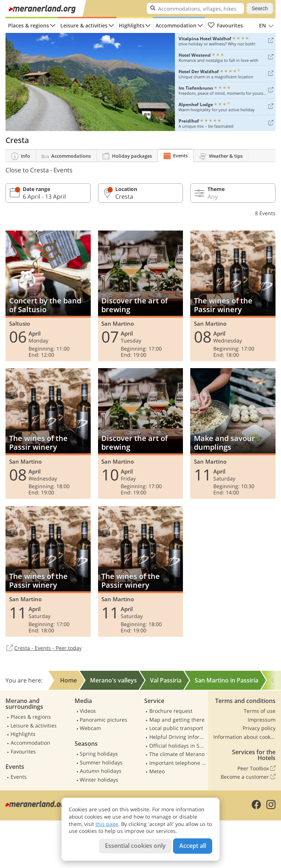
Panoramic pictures (104, 720)
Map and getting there (177, 720)
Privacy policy (259, 728)
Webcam (90, 728)
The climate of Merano (177, 754)
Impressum (262, 720)
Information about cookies (244, 737)
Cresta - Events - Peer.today (44, 648)
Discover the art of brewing (141, 296)
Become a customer (248, 777)
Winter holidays (99, 780)
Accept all (193, 846)
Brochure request (171, 711)
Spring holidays (99, 754)
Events (19, 777)
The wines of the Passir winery (233, 296)
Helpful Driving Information (178, 737)
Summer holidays (101, 762)
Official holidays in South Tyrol (178, 746)
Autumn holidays (101, 771)
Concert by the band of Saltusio (48, 296)
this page (107, 824)
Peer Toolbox (256, 768)
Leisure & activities (84, 25)
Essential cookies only (135, 846)
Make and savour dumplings (233, 433)
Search (260, 8)
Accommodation (176, 25)
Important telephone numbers (178, 763)
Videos (88, 711)
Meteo (157, 771)
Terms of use (260, 711)
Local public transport (176, 728)
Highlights (132, 25)
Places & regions (29, 25)
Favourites (225, 26)
